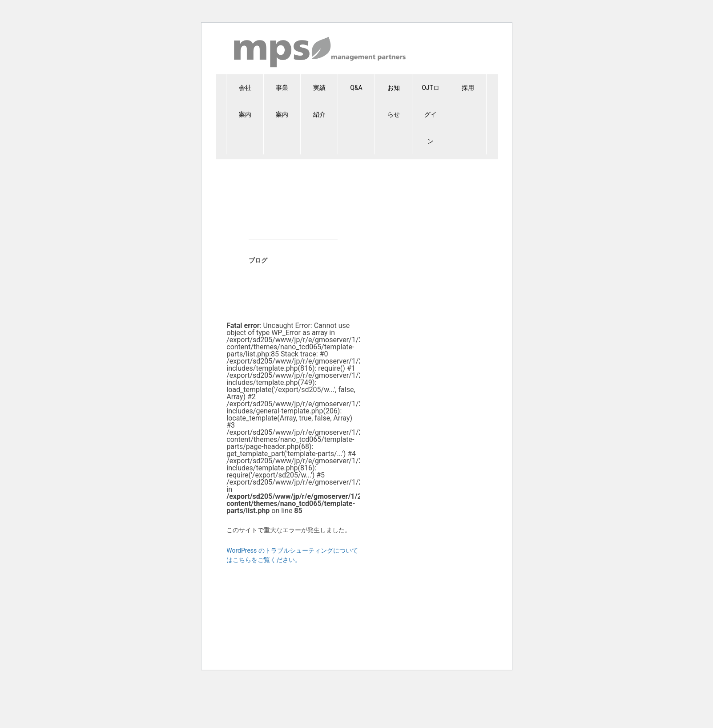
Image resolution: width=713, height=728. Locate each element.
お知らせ (394, 101)
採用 (468, 88)
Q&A (356, 88)
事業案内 (282, 101)
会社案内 (245, 101)
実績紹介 (319, 101)
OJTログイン (431, 114)
